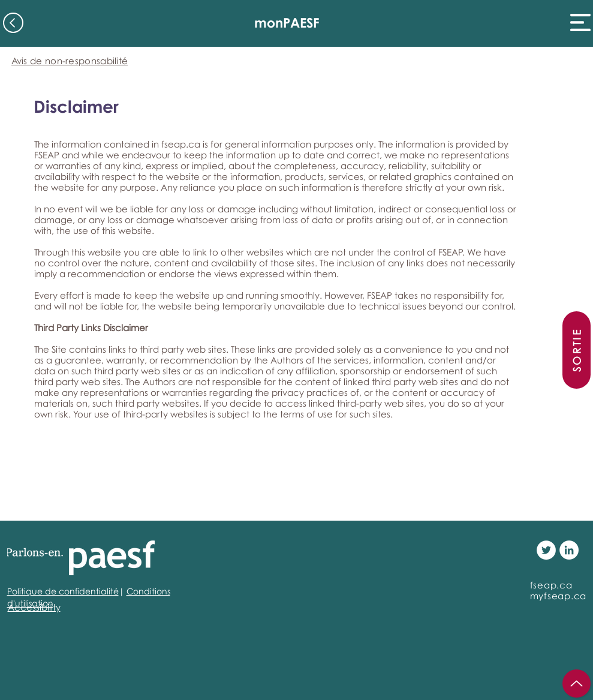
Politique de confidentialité (63, 591)
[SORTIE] (577, 350)
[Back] (13, 23)
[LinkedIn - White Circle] (569, 550)
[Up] (577, 684)
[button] (580, 22)
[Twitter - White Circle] (546, 550)
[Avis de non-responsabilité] (70, 60)
